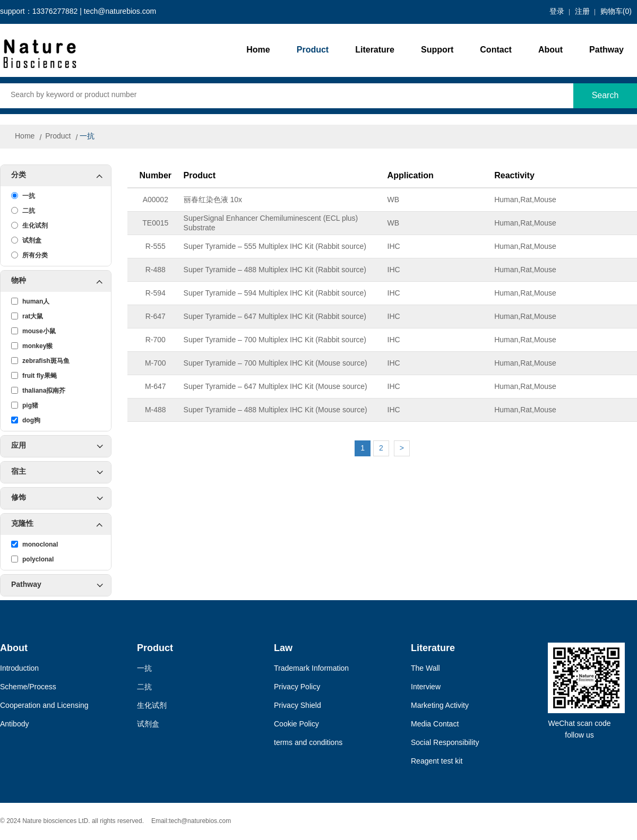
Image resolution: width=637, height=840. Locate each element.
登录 (557, 12)
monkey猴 (32, 346)
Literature (375, 50)
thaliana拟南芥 (38, 391)
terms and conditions (308, 743)
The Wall (425, 669)
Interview (426, 687)
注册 (582, 12)
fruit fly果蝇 (34, 376)
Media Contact (435, 725)
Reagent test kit (437, 762)
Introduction (19, 669)
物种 (61, 281)
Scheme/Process (28, 687)
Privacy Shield (298, 706)
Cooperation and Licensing (44, 706)
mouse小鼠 (33, 331)
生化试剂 (29, 226)
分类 (61, 176)
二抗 (23, 211)
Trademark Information (311, 669)
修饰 (57, 498)
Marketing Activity (440, 706)
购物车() (616, 12)
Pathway (606, 50)
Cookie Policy (296, 725)
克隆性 (61, 524)
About (550, 50)
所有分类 (29, 255)
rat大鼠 (27, 316)
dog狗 (26, 420)
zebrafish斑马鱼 (40, 361)
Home (258, 50)
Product (313, 50)
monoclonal (35, 544)
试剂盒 (26, 240)
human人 (30, 301)
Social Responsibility (445, 743)
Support (437, 50)
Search (605, 96)
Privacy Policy (297, 687)
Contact (496, 50)
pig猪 (25, 405)
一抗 (87, 137)
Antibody (14, 725)
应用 (57, 446)
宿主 (57, 472)
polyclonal (32, 559)
